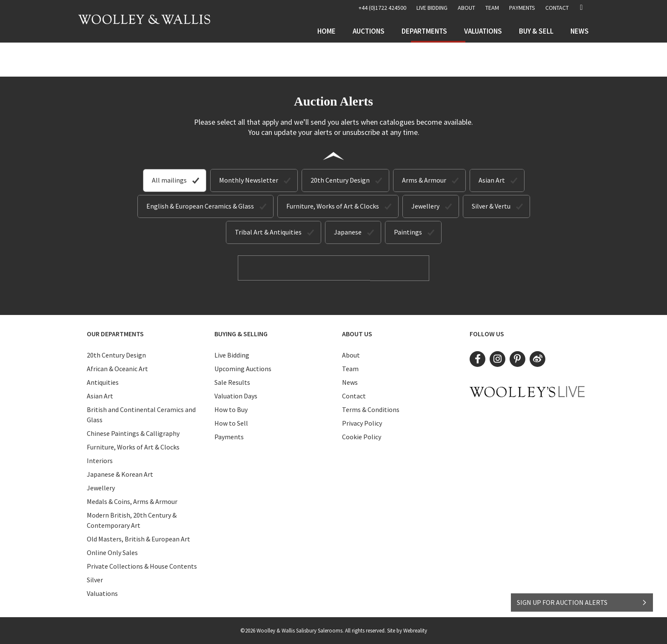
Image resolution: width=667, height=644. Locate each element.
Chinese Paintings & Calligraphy (133, 433)
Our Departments (115, 333)
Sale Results (232, 382)
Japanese (348, 232)
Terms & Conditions (371, 409)
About (466, 8)
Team (492, 8)
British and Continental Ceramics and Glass (141, 414)
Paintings (408, 232)
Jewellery (425, 206)
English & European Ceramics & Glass (200, 206)
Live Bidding (232, 355)
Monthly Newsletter (249, 180)
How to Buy (231, 409)
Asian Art (492, 180)
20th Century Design (340, 180)
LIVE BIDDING (432, 8)
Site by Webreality (407, 630)
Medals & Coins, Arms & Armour (132, 501)
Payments (522, 8)
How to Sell (231, 423)
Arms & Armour (424, 180)
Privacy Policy (362, 423)
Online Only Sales (112, 552)
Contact (557, 8)
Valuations (483, 31)
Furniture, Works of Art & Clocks (333, 206)
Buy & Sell (536, 31)
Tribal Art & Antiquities (268, 232)
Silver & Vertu (491, 206)
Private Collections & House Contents (142, 566)
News (580, 31)
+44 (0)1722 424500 (382, 8)
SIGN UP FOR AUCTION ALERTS (582, 600)
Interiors (100, 460)
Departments (424, 31)
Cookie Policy (362, 436)
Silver (95, 579)
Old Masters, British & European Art (138, 538)
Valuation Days (236, 395)
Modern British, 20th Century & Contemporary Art (132, 520)
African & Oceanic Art (117, 368)
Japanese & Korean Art (120, 474)
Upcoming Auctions (243, 368)
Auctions (369, 31)
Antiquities (103, 382)
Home (326, 31)
